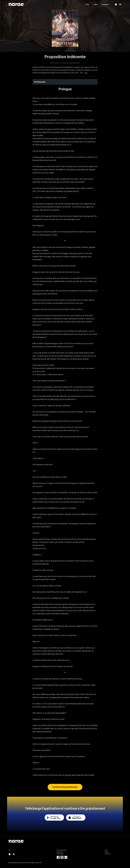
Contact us (108, 854)
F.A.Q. (88, 4)
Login (95, 4)
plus (86, 73)
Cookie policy (60, 852)
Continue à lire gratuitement (65, 787)
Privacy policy (60, 854)
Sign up (107, 852)
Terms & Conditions (62, 850)
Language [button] (105, 4)
